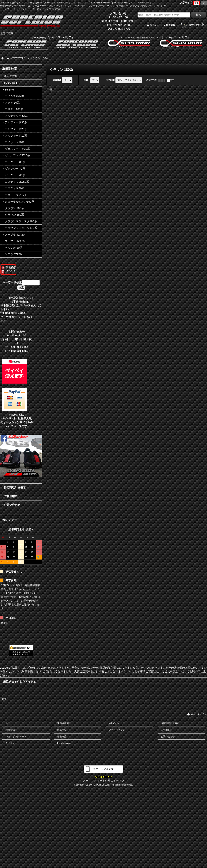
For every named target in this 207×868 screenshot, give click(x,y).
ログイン (154, 25)
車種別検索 (63, 723)
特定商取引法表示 (15, 487)
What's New (115, 723)
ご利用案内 (11, 496)
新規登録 (171, 25)
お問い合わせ (12, 505)
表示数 (57, 80)
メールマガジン (117, 730)
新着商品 (62, 736)
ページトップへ (199, 714)
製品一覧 (62, 730)
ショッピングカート (16, 736)
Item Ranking (64, 743)
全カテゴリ (11, 76)
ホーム (9, 723)
